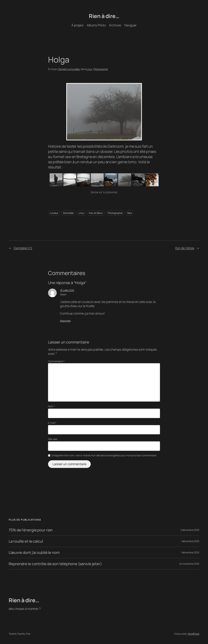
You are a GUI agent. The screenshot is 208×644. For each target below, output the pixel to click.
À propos (77, 25)
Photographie (101, 69)
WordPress (194, 634)
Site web (53, 439)
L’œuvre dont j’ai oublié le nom (34, 552)
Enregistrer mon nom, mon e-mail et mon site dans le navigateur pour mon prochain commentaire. (104, 455)
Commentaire (56, 361)
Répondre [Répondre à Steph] (65, 321)
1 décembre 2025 (190, 541)
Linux (89, 69)
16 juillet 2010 (67, 290)
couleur (54, 213)
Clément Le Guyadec (69, 69)
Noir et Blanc (96, 213)
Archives (115, 25)
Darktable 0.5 (23, 248)
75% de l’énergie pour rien (31, 530)
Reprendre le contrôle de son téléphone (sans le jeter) (55, 564)
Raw (130, 213)
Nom (51, 406)
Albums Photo (96, 25)
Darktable (68, 213)
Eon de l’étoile (185, 248)
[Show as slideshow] (104, 192)
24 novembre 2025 (189, 564)
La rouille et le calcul (26, 541)
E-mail (52, 423)
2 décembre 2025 (190, 530)
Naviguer (130, 25)
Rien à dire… (104, 16)
